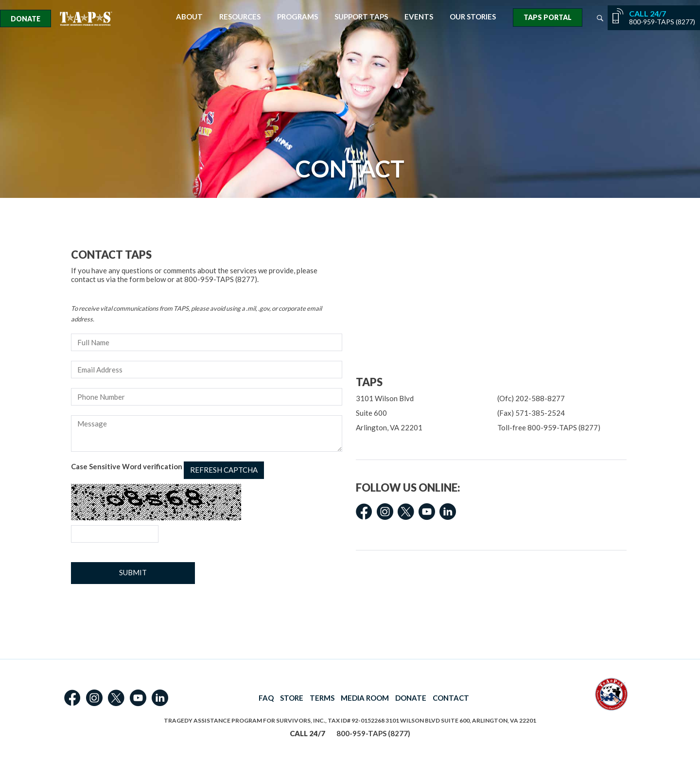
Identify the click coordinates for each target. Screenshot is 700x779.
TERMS (322, 698)
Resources (240, 17)
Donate (26, 19)
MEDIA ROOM (365, 698)
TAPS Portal (548, 17)
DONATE (411, 698)
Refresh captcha (224, 470)
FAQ (266, 698)
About (189, 17)
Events (419, 17)
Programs (297, 17)
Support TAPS (361, 17)
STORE (292, 698)
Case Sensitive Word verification (167, 470)
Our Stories (473, 17)
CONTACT (451, 698)
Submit (133, 572)
